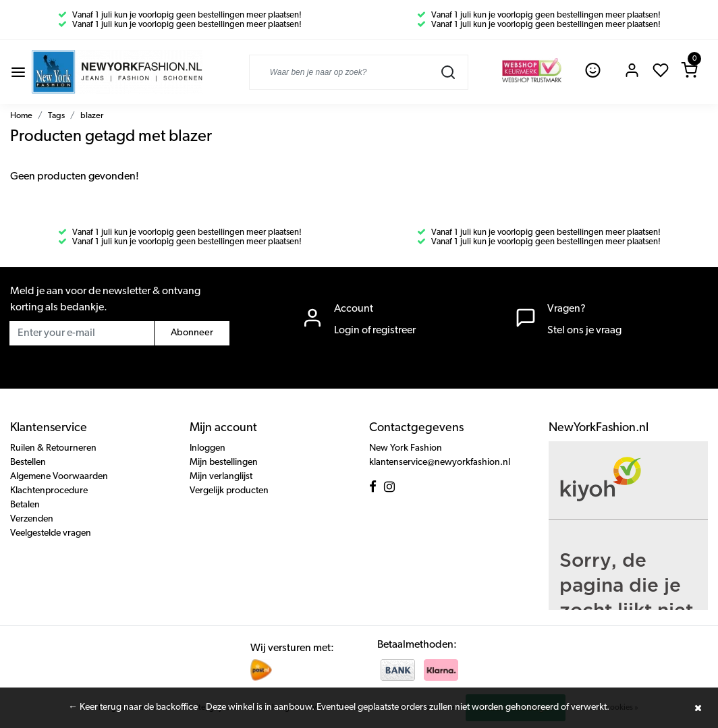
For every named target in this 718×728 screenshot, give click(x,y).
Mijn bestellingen (224, 463)
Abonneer (192, 333)
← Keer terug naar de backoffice (133, 707)
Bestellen (28, 463)
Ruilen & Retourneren (53, 448)
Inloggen (208, 448)
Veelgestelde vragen (51, 533)
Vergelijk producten (229, 491)
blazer (92, 116)
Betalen (25, 505)
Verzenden (32, 519)
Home (21, 116)
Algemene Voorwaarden (59, 477)
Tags (56, 116)
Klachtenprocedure (49, 491)
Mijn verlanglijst (221, 477)
